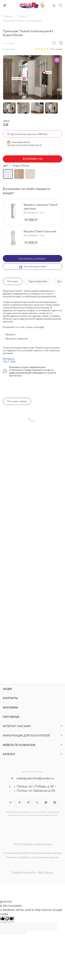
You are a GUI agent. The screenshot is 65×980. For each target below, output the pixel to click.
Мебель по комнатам (19, 745)
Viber (37, 802)
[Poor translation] (10, 919)
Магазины (10, 707)
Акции (7, 689)
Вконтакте (10, 802)
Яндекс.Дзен (55, 802)
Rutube (28, 802)
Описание (13, 281)
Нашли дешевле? (21, 142)
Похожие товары (17, 401)
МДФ (13, 362)
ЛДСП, (6, 362)
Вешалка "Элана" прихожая (40, 231)
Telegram (19, 802)
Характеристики (38, 281)
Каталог (9, 754)
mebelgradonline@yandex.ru (35, 778)
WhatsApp (46, 802)
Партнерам (11, 717)
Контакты (10, 698)
